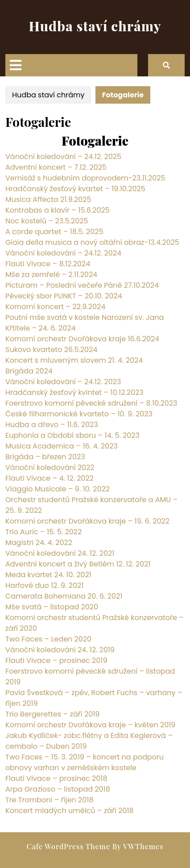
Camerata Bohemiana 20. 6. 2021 (64, 596)
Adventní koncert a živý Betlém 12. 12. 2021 (78, 564)
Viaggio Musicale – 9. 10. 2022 (58, 489)
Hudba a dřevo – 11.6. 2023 (52, 425)
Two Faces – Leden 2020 (48, 639)
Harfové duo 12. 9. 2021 (44, 585)
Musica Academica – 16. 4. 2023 (62, 446)
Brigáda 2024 (29, 371)
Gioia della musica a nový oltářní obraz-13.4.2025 (92, 242)
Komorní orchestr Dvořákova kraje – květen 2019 (90, 725)
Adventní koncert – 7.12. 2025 (56, 167)
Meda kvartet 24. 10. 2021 (48, 575)
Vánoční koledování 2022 (50, 468)
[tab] (16, 65)
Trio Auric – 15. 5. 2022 (43, 532)
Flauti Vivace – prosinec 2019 (56, 660)
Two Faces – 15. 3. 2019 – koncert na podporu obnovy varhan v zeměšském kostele (85, 762)
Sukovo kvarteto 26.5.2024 (51, 350)
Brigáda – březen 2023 (45, 457)
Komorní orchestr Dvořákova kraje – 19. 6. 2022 (87, 521)
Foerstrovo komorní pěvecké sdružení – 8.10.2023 (91, 403)
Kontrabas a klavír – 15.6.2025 (58, 210)
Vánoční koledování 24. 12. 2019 (60, 650)
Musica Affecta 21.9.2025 (48, 199)
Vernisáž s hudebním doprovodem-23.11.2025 (85, 178)
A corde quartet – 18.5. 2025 (54, 232)
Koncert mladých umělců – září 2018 (70, 811)
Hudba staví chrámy (95, 26)
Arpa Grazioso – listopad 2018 (58, 789)
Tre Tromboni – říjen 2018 (50, 800)
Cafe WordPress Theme (68, 846)
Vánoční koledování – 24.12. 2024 (63, 253)
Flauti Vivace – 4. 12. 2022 (50, 478)
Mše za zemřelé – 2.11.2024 (51, 275)
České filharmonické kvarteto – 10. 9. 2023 (79, 414)
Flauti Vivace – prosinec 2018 (56, 778)
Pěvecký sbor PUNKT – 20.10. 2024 (64, 296)
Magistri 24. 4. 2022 (39, 543)
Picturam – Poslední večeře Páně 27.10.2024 (82, 285)
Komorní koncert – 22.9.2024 (55, 307)
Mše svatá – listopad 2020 (52, 607)
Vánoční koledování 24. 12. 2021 (60, 553)
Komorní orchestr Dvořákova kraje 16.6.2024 (82, 339)
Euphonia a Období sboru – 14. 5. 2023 (72, 435)
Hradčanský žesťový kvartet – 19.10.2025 (75, 189)
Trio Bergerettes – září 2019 (52, 714)
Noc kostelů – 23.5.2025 (47, 221)
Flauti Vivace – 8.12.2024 (48, 264)
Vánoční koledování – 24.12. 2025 (63, 157)
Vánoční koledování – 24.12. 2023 (63, 382)
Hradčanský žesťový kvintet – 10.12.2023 (74, 392)
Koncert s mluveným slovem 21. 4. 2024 (74, 360)
